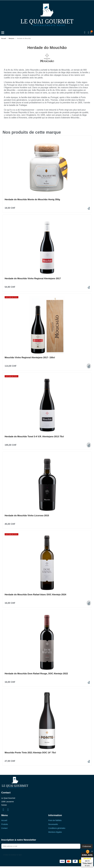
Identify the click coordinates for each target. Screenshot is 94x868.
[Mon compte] (88, 33)
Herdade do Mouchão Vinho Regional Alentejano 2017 (33, 278)
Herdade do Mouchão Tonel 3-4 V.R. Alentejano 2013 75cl (34, 437)
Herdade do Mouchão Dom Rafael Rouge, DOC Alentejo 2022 (36, 674)
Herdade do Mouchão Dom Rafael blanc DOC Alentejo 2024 (35, 595)
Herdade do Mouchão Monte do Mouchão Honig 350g (32, 199)
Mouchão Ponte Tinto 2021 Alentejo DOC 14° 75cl (30, 753)
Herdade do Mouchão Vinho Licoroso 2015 (27, 516)
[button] (85, 33)
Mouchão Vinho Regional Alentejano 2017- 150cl (30, 358)
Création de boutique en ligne (13, 855)
